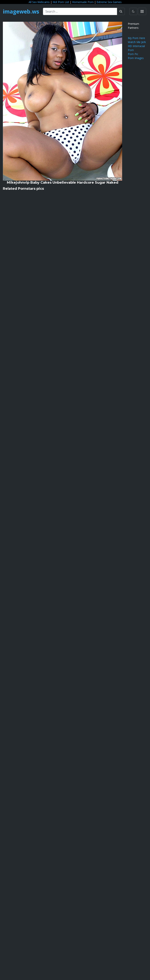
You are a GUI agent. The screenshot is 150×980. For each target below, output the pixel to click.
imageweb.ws (21, 11)
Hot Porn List (61, 2)
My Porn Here (136, 38)
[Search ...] (80, 11)
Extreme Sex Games (109, 2)
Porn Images (136, 58)
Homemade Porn (83, 2)
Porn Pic (133, 54)
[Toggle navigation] (142, 11)
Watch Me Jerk (137, 42)
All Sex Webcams (39, 2)
